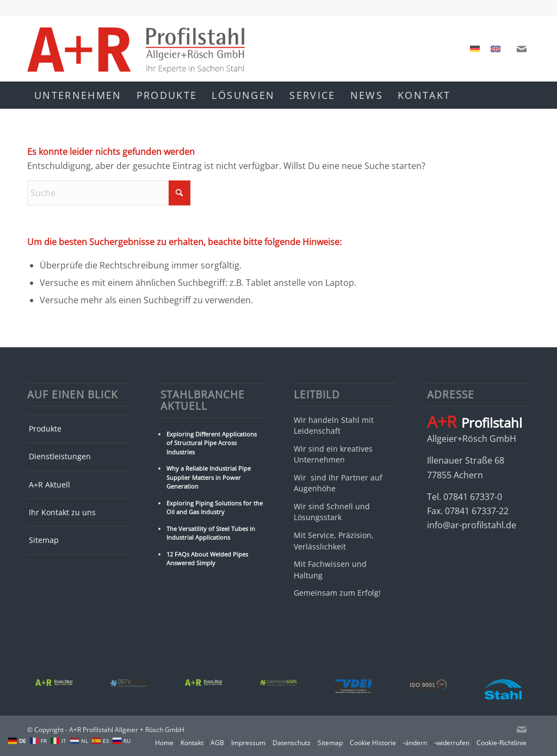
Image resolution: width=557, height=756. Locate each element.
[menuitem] (475, 49)
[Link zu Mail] (522, 49)
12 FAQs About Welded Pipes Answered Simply (207, 559)
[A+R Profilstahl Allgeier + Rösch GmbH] (136, 49)
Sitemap (44, 540)
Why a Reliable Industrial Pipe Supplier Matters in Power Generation (209, 477)
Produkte (45, 429)
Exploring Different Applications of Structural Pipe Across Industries (212, 443)
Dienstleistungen (60, 456)
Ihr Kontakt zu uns (62, 512)
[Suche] (522, 95)
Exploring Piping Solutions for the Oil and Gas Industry (215, 508)
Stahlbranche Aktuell (203, 401)
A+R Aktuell (49, 485)
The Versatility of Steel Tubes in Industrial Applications (211, 533)
